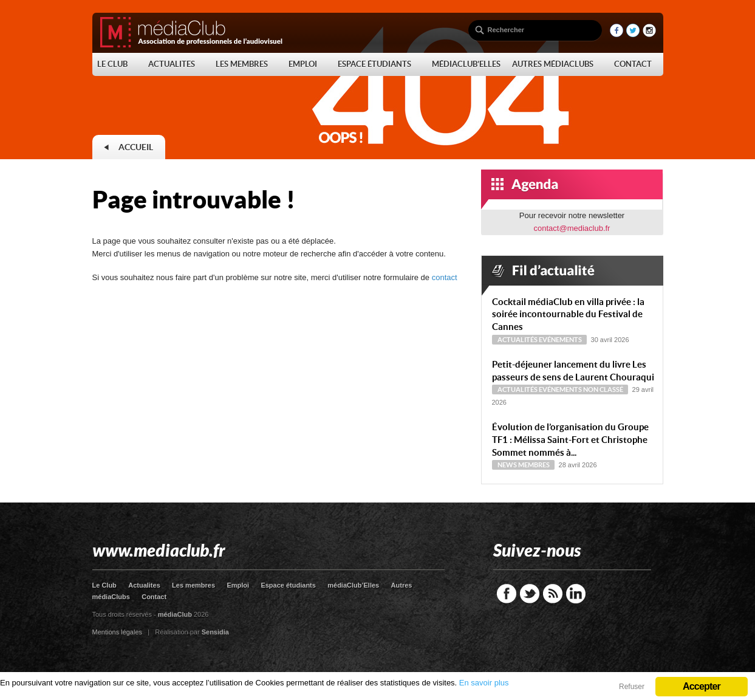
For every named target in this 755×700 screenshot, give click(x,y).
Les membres (193, 585)
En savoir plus (484, 683)
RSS (553, 594)
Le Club (104, 585)
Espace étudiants (288, 585)
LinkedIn (576, 594)
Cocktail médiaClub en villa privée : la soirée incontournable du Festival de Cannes (568, 314)
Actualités (518, 340)
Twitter (530, 594)
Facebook (507, 594)
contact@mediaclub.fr (572, 228)
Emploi (238, 585)
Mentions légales (118, 632)
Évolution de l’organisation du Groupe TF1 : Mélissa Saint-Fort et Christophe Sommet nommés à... (570, 440)
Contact (154, 597)
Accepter (702, 686)
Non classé (603, 389)
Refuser (632, 687)
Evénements (560, 340)
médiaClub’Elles (353, 585)
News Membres (524, 465)
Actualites (144, 585)
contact (445, 277)
